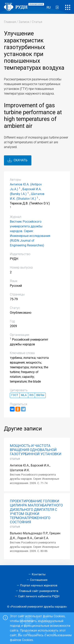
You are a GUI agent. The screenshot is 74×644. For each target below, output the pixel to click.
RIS (31, 395)
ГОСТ (15, 395)
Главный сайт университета (39, 591)
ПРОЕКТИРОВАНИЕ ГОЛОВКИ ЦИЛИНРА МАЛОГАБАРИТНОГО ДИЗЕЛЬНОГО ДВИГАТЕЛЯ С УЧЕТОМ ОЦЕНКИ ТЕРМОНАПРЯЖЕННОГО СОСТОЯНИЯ (36, 512)
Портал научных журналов (39, 585)
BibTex (40, 395)
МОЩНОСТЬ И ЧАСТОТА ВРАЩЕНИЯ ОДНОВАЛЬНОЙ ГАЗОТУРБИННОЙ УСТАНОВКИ (36, 450)
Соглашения (39, 580)
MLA (24, 395)
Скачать (18, 160)
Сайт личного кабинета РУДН (39, 596)
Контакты (39, 574)
